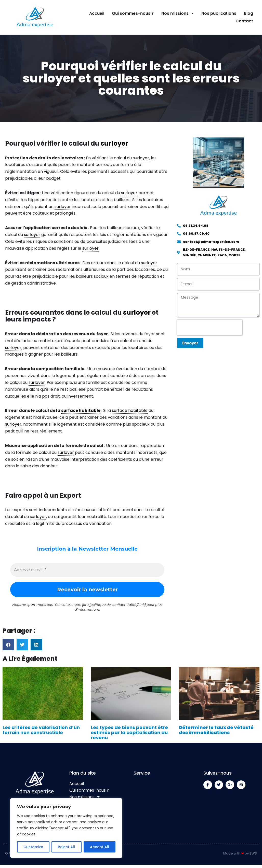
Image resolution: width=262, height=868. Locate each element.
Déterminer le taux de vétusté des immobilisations (216, 733)
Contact (244, 21)
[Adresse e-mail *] (87, 573)
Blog (248, 13)
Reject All (66, 847)
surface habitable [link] (81, 413)
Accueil (97, 13)
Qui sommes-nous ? (133, 13)
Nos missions (178, 13)
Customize (33, 847)
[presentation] (210, 328)
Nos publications (219, 13)
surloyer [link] (114, 143)
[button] (8, 648)
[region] (66, 828)
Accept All (100, 847)
